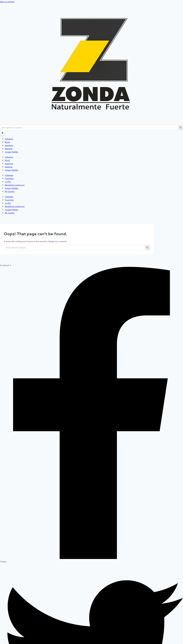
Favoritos (9, 178)
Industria (9, 139)
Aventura (9, 145)
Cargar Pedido (11, 152)
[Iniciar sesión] (3, 133)
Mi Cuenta (10, 191)
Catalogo (9, 175)
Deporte (9, 149)
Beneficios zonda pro (15, 185)
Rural (7, 142)
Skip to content (7, 2)
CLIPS (8, 182)
